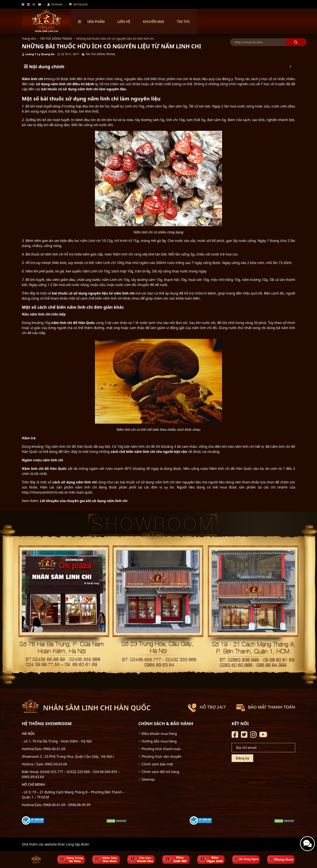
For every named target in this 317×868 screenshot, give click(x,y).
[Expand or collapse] (290, 66)
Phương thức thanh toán (161, 749)
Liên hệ (124, 22)
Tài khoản (55, 4)
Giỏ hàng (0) (78, 4)
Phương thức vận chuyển (161, 756)
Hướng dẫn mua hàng (159, 741)
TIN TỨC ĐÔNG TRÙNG (56, 38)
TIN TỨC (183, 22)
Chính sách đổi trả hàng (160, 772)
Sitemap (148, 779)
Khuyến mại (154, 22)
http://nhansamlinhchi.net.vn (45, 492)
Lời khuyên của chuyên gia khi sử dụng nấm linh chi (84, 501)
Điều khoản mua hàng (159, 734)
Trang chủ (29, 38)
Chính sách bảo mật (157, 764)
